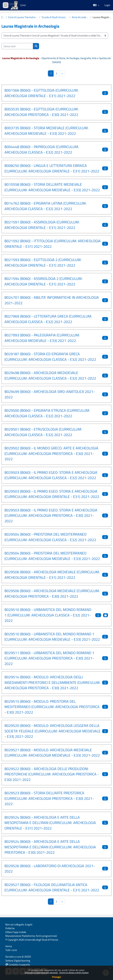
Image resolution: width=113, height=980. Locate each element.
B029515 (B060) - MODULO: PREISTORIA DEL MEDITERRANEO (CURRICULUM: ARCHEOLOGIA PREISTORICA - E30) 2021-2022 (52, 707)
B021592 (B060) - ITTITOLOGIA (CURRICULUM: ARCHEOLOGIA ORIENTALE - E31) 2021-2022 (53, 244)
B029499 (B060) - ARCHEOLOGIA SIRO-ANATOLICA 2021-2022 (50, 394)
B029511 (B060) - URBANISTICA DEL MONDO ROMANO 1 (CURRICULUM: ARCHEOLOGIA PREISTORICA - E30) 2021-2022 (49, 658)
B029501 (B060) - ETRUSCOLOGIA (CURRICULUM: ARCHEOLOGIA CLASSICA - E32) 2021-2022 (43, 432)
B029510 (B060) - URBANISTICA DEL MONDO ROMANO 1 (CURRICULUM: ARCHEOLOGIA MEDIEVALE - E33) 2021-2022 (52, 637)
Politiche (10, 928)
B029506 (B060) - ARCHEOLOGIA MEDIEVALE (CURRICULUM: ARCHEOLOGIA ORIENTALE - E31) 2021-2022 (52, 575)
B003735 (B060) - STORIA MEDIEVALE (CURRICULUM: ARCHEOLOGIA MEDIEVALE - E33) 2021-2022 (47, 131)
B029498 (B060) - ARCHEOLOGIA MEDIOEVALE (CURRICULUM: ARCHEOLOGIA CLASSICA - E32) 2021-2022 (50, 375)
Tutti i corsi (11, 950)
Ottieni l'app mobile (16, 932)
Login (107, 5)
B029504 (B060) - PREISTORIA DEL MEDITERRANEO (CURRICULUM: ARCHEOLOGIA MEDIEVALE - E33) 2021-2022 (52, 556)
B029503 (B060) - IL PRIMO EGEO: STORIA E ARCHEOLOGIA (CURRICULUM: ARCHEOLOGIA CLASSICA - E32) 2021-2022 (51, 475)
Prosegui (57, 977)
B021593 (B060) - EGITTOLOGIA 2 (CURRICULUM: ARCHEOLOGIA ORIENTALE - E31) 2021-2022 (43, 262)
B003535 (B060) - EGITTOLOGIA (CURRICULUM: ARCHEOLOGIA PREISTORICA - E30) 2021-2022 (42, 112)
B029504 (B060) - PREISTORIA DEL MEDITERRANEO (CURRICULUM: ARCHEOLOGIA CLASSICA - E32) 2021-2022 (50, 537)
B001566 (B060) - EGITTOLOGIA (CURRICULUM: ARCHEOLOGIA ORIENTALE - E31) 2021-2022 (42, 93)
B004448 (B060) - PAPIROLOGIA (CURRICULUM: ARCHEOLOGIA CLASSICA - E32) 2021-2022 (42, 149)
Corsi (23, 5)
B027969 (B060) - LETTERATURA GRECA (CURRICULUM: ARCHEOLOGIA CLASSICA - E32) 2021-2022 (48, 319)
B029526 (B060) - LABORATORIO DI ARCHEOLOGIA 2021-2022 (50, 869)
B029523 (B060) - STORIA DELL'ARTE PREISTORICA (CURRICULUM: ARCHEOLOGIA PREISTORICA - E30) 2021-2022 (49, 798)
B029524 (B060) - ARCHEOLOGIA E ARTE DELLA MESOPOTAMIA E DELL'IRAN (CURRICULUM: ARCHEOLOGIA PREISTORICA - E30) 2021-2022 (50, 847)
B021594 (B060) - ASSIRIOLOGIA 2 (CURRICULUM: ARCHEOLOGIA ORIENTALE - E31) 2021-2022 (43, 281)
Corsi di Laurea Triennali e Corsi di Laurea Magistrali (23, 17)
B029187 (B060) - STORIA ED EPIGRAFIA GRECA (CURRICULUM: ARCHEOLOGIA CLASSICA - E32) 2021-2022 (50, 357)
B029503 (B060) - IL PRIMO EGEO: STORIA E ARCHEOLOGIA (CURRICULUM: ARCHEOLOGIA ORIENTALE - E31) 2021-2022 (52, 494)
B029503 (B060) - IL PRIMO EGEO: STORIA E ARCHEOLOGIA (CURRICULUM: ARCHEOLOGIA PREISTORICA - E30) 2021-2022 (51, 515)
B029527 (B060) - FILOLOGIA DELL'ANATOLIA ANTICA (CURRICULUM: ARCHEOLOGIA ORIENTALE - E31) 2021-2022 (52, 887)
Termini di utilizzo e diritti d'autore (74, 972)
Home (9, 946)
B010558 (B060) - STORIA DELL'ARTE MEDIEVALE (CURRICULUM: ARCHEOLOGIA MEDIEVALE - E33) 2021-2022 (52, 187)
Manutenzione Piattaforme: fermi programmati (31, 936)
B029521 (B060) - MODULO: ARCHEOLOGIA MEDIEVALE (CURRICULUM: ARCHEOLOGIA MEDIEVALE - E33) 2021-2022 (52, 753)
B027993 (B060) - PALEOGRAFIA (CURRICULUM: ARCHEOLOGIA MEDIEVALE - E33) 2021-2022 (42, 338)
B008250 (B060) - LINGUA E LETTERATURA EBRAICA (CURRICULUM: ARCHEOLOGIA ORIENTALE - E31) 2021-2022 (52, 168)
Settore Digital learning (18, 961)
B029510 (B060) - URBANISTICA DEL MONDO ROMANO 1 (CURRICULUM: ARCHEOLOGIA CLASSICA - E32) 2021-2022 (48, 615)
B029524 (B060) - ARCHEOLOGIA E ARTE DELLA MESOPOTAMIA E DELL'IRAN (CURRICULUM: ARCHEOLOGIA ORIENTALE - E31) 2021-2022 (50, 823)
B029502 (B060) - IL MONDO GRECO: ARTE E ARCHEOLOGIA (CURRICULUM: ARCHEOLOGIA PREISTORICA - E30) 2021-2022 (51, 453)
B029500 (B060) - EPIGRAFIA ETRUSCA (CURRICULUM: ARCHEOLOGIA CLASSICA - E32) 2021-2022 (47, 413)
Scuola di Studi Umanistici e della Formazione (55, 17)
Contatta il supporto (18, 965)
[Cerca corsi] (17, 46)
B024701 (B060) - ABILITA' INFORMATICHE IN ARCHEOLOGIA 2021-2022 (52, 300)
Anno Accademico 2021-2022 (80, 17)
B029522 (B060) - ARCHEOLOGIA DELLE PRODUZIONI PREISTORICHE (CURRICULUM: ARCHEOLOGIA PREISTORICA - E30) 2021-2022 (52, 774)
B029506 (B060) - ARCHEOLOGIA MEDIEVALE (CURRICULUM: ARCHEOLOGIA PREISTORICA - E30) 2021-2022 (52, 593)
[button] (96, 5)
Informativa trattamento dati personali (41, 972)
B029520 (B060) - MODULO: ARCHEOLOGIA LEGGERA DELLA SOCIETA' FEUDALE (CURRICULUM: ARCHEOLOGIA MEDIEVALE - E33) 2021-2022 (53, 731)
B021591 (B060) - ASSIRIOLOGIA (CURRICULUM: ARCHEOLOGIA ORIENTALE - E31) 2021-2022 (42, 225)
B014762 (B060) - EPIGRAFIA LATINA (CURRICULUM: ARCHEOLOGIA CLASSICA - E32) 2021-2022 (45, 206)
